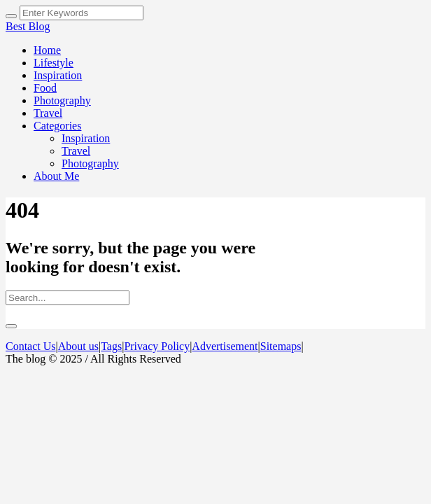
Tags (111, 346)
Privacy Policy (157, 346)
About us (78, 346)
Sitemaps (281, 346)
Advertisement (225, 346)
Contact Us (31, 346)
